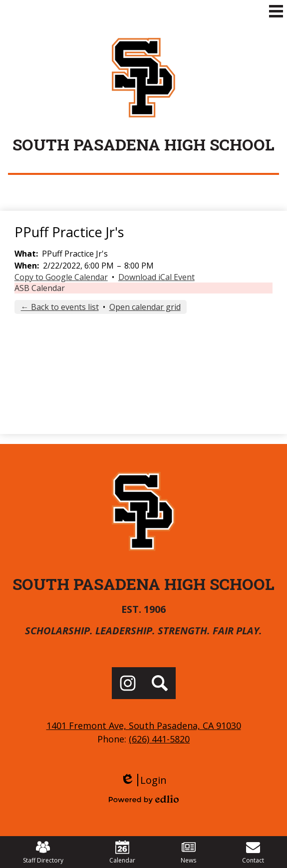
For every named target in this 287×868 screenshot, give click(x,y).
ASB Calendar (40, 288)
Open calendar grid (145, 307)
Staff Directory (43, 852)
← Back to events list (60, 307)
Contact (253, 852)
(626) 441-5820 (159, 739)
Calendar (122, 852)
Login (143, 780)
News (188, 852)
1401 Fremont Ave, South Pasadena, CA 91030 (144, 725)
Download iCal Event (156, 277)
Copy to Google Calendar (61, 277)
